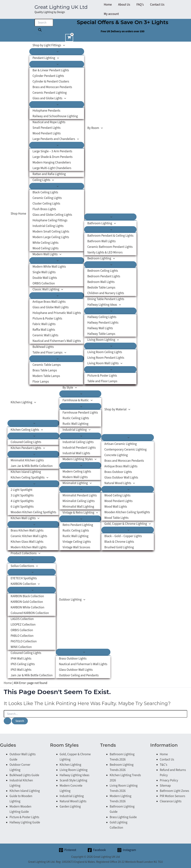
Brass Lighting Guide (123, 817)
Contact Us (167, 760)
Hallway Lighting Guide (25, 822)
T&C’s (164, 765)
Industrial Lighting (72, 796)
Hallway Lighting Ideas (75, 775)
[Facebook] (97, 850)
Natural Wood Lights (73, 801)
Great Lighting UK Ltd (61, 7)
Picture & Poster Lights (24, 817)
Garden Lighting (70, 807)
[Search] (40, 30)
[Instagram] (127, 850)
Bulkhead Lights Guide (24, 775)
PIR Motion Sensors (173, 796)
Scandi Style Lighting (73, 780)
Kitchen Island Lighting (25, 791)
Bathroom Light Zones (174, 791)
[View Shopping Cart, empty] (69, 38)
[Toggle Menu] (57, 52)
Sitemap (165, 786)
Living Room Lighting (74, 770)
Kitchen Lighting (71, 765)
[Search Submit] (7, 721)
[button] (63, 45)
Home (8, 683)
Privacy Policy (169, 780)
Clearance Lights (171, 801)
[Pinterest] (67, 850)
